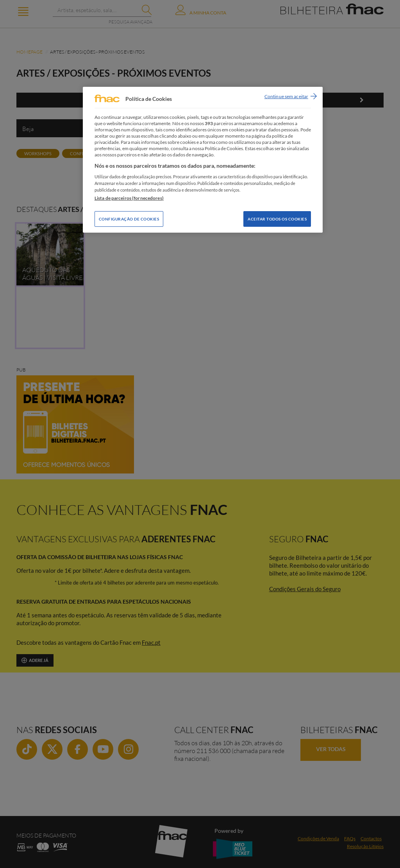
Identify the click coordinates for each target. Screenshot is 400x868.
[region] (203, 160)
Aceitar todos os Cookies (277, 219)
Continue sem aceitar (286, 96)
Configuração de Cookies (129, 219)
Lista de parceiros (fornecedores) (129, 198)
